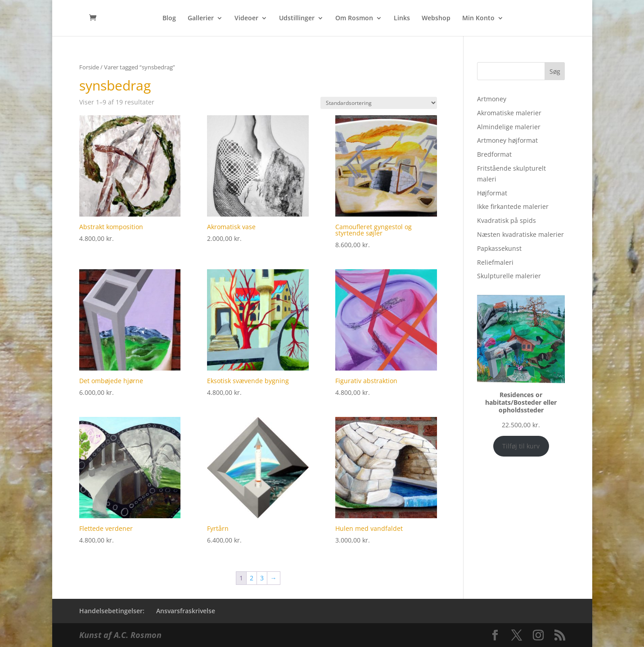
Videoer (246, 18)
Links (402, 18)
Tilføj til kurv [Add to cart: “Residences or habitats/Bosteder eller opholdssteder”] (521, 446)
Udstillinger (297, 18)
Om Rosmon (354, 18)
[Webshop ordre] (379, 103)
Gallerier (201, 18)
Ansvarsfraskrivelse (186, 611)
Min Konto (478, 18)
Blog (169, 18)
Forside (89, 67)
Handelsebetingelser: (112, 611)
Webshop (436, 18)
